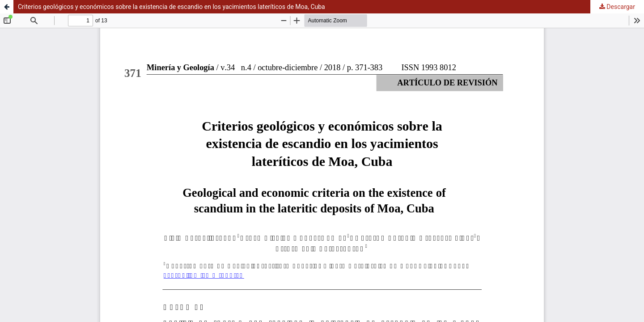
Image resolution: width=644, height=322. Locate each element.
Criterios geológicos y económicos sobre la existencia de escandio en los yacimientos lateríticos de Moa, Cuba (172, 7)
